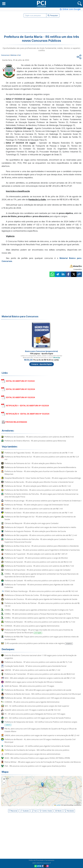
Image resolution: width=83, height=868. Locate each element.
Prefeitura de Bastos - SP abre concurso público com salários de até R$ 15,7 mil (38, 662)
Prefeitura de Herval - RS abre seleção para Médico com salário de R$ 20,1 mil (38, 486)
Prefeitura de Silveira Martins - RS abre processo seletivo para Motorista (35, 441)
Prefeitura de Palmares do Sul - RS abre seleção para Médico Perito (33, 463)
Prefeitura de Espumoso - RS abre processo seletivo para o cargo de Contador (38, 570)
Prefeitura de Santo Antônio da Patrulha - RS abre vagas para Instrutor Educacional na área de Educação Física (41, 495)
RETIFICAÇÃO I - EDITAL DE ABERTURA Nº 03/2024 (27, 406)
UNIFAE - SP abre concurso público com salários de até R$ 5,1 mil (32, 670)
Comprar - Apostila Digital (41, 364)
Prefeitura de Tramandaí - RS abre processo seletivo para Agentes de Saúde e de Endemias (39, 586)
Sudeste (24, 811)
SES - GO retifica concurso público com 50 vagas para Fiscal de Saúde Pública (38, 718)
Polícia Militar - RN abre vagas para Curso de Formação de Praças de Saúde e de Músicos (43, 762)
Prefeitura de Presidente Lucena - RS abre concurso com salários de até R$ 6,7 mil (39, 566)
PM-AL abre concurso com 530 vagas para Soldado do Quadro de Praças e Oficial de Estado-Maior (41, 730)
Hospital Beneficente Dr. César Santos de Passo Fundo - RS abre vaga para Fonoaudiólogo (43, 478)
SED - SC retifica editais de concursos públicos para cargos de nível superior (37, 706)
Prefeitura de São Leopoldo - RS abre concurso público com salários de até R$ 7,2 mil (41, 535)
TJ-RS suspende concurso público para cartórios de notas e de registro (39, 643)
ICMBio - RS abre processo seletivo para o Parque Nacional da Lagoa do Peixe (38, 614)
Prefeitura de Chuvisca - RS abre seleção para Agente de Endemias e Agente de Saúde (41, 599)
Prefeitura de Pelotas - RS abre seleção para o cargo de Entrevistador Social (37, 505)
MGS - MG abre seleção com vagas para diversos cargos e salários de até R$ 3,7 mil (40, 678)
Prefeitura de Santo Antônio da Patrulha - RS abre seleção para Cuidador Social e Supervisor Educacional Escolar (39, 541)
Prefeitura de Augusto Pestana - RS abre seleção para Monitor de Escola (35, 531)
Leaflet (57, 805)
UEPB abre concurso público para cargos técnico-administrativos (32, 754)
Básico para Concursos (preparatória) (41, 351)
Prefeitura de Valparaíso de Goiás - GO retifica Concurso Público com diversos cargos (41, 723)
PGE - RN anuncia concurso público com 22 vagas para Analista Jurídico (35, 766)
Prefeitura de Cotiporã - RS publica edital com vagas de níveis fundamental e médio (40, 527)
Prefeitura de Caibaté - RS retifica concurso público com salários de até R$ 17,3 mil (40, 581)
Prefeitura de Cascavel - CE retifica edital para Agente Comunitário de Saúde (37, 746)
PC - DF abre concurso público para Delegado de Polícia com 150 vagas (35, 714)
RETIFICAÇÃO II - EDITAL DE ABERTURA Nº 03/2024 (28, 414)
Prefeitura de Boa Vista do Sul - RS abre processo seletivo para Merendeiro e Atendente (42, 546)
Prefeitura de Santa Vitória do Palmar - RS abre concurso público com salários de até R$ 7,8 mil (42, 605)
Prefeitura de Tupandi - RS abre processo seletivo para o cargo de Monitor (36, 558)
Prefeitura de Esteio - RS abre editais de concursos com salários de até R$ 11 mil (39, 513)
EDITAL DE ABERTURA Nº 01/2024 (20, 381)
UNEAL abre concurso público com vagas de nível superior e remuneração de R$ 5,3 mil (42, 735)
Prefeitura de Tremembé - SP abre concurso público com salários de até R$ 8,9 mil (40, 674)
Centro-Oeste (46, 811)
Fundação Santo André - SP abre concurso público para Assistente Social (35, 666)
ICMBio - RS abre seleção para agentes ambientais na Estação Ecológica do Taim (39, 610)
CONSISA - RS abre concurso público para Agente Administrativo (32, 626)
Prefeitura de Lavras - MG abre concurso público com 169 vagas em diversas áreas (40, 698)
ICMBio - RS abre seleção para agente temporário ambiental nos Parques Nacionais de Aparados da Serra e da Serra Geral (41, 575)
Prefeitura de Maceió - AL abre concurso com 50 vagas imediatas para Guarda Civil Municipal (40, 741)
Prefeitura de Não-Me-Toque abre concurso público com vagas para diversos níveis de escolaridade (42, 638)
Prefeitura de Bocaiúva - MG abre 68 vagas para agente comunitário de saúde (38, 690)
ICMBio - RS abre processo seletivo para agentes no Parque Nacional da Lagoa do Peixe (42, 618)
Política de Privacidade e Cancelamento (42, 860)
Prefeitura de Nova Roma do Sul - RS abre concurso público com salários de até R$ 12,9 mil (42, 458)
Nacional (13, 811)
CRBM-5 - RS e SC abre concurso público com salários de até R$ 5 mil (34, 509)
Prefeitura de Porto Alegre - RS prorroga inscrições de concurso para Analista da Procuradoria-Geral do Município (39, 631)
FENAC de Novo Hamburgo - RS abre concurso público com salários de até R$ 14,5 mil (41, 591)
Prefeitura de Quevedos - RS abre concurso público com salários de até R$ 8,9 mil (39, 437)
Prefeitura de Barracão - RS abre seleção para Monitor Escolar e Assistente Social (39, 482)
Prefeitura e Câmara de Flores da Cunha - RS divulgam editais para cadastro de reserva (42, 595)
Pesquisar (53, 15)
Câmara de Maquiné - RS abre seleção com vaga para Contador (32, 523)
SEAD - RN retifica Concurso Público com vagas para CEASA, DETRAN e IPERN (37, 758)
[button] (4, 4)
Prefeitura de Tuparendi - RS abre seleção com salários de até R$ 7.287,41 (36, 554)
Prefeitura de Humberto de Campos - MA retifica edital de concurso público (37, 750)
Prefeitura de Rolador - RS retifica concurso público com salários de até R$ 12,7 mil (40, 622)
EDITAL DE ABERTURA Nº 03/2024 (20, 397)
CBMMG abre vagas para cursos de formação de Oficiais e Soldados (34, 682)
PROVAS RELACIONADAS (17, 422)
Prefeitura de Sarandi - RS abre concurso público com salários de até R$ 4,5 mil (38, 562)
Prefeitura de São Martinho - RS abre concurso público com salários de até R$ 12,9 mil (41, 490)
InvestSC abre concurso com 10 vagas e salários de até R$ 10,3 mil (33, 710)
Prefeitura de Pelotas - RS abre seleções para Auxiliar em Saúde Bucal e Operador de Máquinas (41, 473)
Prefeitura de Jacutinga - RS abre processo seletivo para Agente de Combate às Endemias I (43, 501)
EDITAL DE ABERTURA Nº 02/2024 (20, 389)
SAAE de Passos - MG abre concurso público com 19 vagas (29, 686)
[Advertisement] (41, 25)
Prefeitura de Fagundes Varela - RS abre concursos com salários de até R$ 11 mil (39, 453)
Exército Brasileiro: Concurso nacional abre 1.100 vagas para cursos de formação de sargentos (40, 657)
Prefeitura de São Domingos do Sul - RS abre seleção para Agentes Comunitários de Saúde (40, 518)
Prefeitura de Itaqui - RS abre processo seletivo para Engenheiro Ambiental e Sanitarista (42, 550)
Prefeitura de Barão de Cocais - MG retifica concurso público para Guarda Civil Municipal (43, 694)
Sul (34, 811)
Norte (58, 811)
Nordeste (69, 811)
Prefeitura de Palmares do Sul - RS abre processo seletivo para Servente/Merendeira (40, 467)
